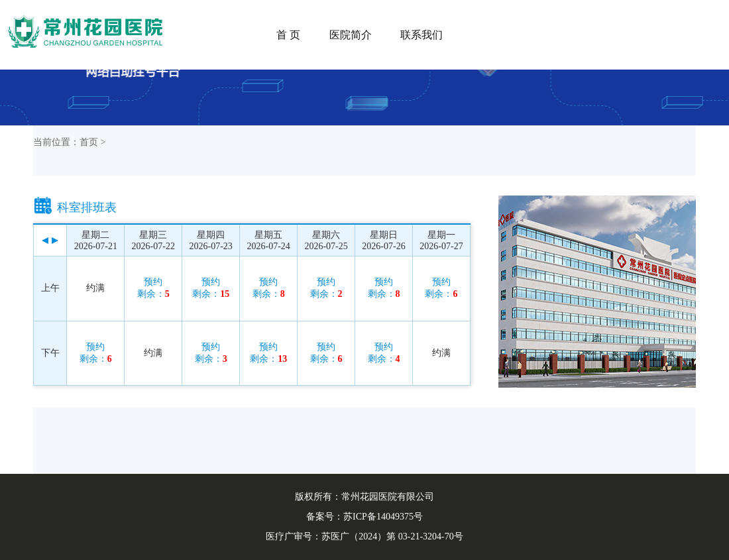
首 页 (288, 35)
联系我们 (421, 35)
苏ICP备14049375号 (383, 517)
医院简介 (351, 35)
